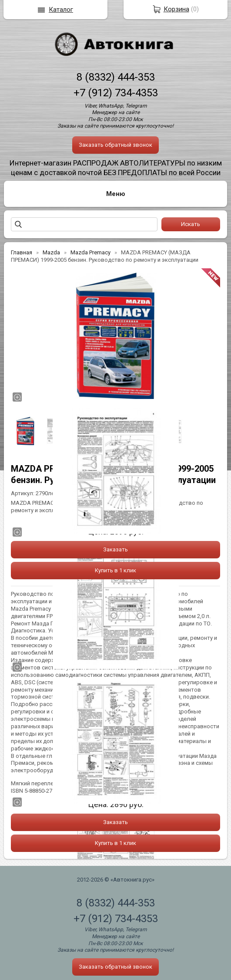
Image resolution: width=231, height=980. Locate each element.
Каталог (61, 10)
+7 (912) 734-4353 (116, 93)
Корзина (176, 9)
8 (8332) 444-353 (116, 77)
